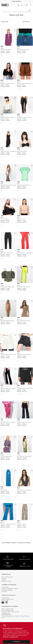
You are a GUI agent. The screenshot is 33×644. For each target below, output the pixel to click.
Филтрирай (5, 22)
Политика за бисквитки (7, 590)
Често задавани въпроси (7, 577)
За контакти (4, 592)
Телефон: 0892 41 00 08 (7, 609)
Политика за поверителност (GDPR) (10, 589)
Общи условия (5, 587)
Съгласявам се (16, 642)
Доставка (4, 580)
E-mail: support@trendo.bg (8, 610)
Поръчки (4, 578)
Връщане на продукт (6, 581)
